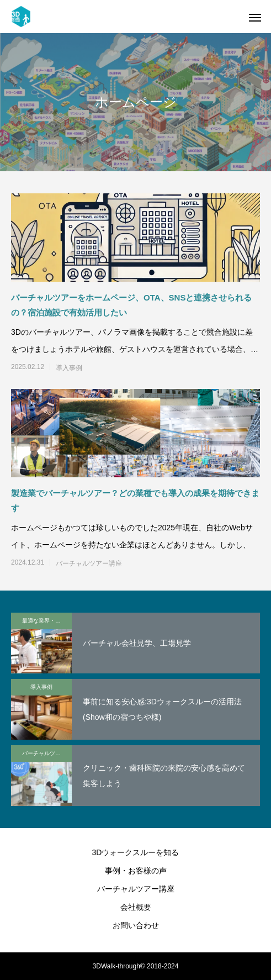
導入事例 (69, 368)
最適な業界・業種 (44, 621)
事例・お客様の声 (136, 871)
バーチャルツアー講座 (89, 563)
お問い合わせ (136, 925)
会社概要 (136, 907)
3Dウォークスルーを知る (136, 852)
